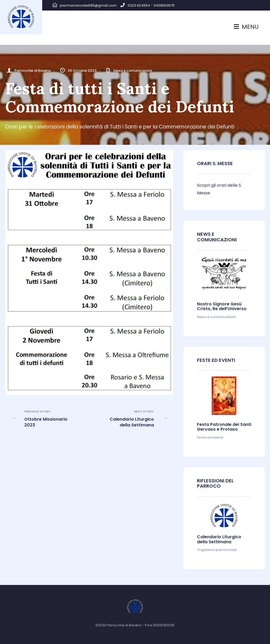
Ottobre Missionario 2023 (51, 419)
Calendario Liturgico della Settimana (127, 419)
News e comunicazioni (133, 71)
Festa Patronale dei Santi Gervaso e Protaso (224, 427)
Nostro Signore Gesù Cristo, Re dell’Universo (222, 306)
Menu (246, 27)
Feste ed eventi (210, 437)
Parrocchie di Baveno (33, 71)
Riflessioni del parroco (215, 483)
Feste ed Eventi (216, 360)
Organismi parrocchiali (217, 550)
